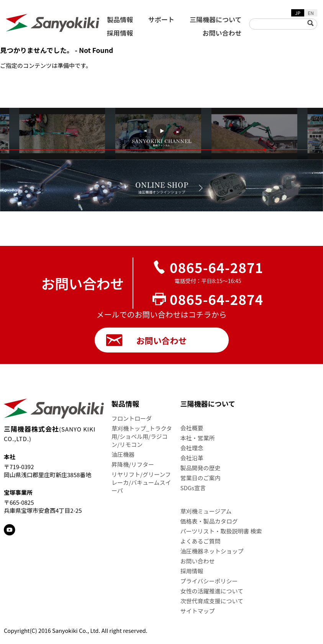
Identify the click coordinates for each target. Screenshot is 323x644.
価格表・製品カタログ (209, 521)
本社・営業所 (198, 438)
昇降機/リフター (133, 464)
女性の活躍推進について (212, 591)
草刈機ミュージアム (206, 511)
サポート (161, 19)
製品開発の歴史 (201, 468)
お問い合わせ (222, 33)
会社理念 (192, 448)
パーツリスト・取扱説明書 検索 (221, 531)
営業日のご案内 (201, 478)
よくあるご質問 (201, 541)
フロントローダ (132, 418)
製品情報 (120, 19)
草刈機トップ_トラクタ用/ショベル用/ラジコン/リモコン (142, 436)
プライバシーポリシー (209, 581)
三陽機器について (216, 19)
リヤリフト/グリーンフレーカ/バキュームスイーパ (141, 482)
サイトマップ (198, 611)
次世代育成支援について (212, 601)
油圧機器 (123, 454)
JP (298, 13)
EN (311, 13)
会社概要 (192, 428)
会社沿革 (192, 458)
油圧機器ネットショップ (212, 551)
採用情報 (120, 33)
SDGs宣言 (193, 488)
